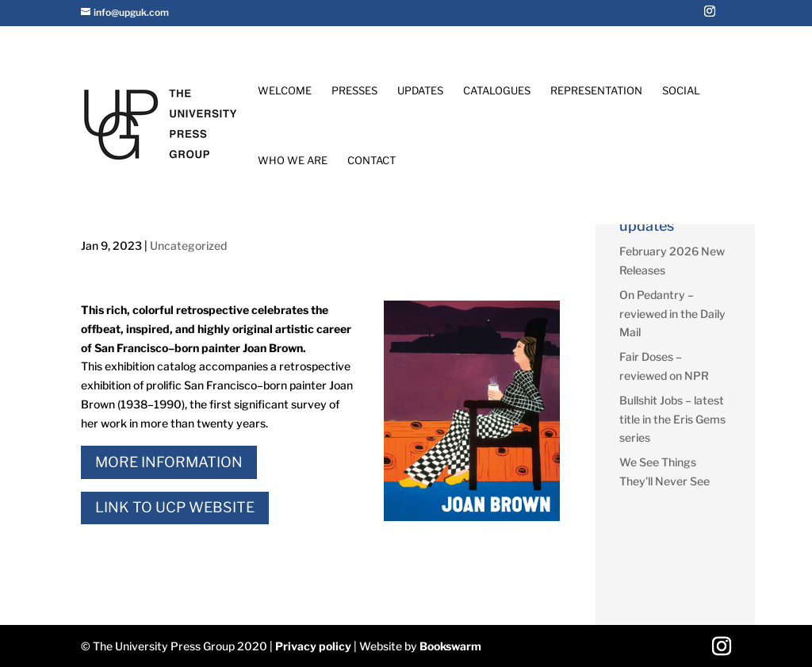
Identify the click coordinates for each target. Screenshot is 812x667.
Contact (372, 161)
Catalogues (497, 91)
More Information (169, 462)
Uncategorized (188, 245)
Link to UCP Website (175, 507)
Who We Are (293, 161)
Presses (354, 91)
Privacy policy (313, 646)
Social (681, 91)
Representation (596, 91)
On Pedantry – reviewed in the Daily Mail (672, 314)
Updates (420, 91)
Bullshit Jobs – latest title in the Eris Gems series (672, 419)
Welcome (285, 91)
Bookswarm (450, 646)
